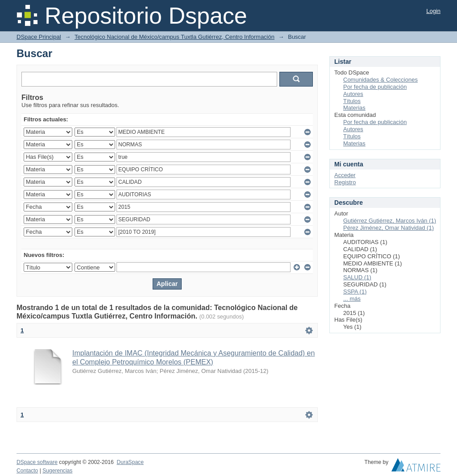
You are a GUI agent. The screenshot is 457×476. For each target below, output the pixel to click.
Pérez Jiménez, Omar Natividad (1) (388, 228)
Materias (354, 108)
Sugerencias (57, 471)
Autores (353, 94)
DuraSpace (130, 462)
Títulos (352, 101)
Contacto (27, 471)
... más (352, 299)
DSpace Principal (39, 37)
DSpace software (37, 462)
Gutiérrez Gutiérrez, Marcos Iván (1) (390, 221)
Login (433, 11)
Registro (345, 182)
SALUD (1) (357, 277)
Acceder (345, 175)
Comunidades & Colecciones (380, 80)
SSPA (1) (355, 292)
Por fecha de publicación (375, 87)
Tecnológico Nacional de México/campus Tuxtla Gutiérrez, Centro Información (174, 37)
